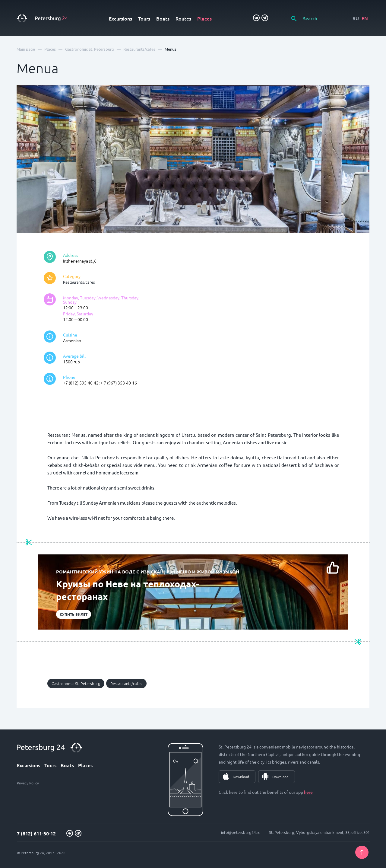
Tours (144, 18)
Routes (183, 18)
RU (356, 18)
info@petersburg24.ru (241, 832)
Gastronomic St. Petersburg (76, 683)
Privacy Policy (28, 783)
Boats (163, 18)
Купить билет (74, 614)
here (308, 792)
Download (241, 777)
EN (365, 18)
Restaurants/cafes (79, 282)
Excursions (120, 18)
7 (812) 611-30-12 (36, 833)
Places (204, 18)
